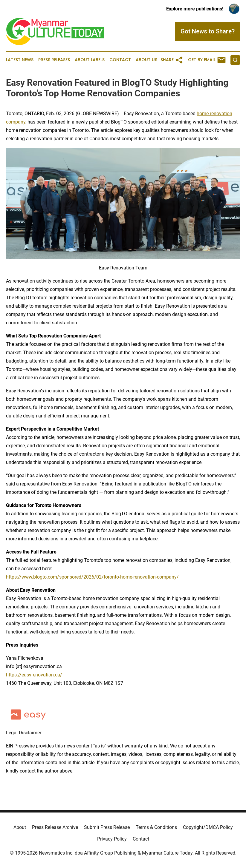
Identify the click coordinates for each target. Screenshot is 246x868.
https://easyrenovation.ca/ (34, 675)
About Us (146, 60)
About (20, 827)
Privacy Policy (112, 839)
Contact (120, 60)
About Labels (90, 60)
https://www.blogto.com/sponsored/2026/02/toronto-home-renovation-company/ (92, 577)
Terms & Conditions (156, 827)
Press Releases (54, 60)
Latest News (20, 60)
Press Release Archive (55, 827)
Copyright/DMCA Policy (208, 827)
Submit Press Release (107, 827)
